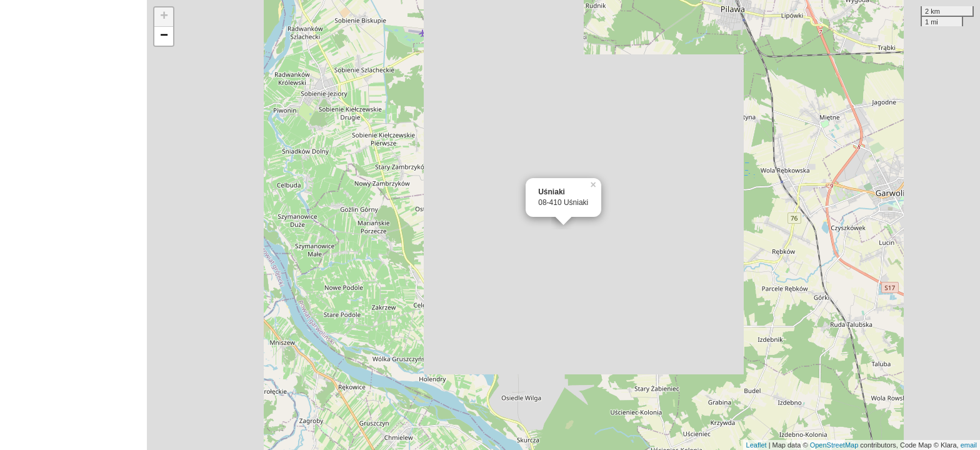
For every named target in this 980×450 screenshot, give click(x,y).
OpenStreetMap (834, 445)
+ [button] (164, 17)
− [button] (164, 36)
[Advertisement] (73, 225)
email (969, 445)
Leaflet (757, 445)
